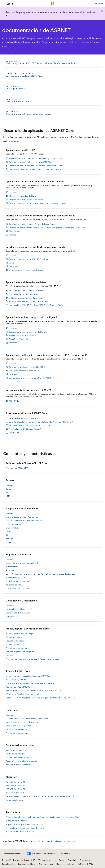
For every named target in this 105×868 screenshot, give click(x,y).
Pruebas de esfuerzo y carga (18, 648)
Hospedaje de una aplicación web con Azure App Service (30, 683)
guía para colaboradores (64, 841)
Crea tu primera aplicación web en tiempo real (29, 114)
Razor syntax (14, 231)
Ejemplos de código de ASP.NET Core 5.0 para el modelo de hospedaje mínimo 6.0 (40, 796)
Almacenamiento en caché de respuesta (23, 722)
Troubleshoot (11, 616)
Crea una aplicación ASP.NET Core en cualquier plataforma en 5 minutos (42, 63)
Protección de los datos (16, 577)
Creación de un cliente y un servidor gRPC (27, 367)
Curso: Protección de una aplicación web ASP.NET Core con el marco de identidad (40, 574)
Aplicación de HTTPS (14, 585)
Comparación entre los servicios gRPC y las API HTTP (31, 378)
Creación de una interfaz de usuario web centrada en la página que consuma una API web (47, 228)
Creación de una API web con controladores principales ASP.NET (36, 166)
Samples (13, 343)
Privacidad (84, 860)
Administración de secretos (17, 581)
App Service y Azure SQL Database (20, 687)
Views (11, 263)
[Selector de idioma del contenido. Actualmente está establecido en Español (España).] (12, 854)
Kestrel (9, 489)
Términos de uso (46, 864)
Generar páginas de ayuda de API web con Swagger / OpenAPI (36, 169)
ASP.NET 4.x (14, 401)
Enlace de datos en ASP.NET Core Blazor (26, 291)
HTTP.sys (9, 496)
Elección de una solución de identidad (22, 563)
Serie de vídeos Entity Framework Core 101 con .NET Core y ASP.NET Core (40, 422)
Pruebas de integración (15, 644)
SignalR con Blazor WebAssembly (23, 336)
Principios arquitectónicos (17, 821)
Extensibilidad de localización (18, 613)
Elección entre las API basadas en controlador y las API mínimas (36, 159)
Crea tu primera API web (18, 101)
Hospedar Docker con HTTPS (18, 588)
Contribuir (72, 860)
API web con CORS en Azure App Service (23, 694)
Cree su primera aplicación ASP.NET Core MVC (29, 259)
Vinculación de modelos (16, 750)
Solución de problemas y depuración (21, 652)
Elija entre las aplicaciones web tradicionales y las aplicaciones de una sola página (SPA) (42, 817)
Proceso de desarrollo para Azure (20, 832)
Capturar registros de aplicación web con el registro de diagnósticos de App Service (41, 698)
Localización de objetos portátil (19, 609)
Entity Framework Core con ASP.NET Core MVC (29, 302)
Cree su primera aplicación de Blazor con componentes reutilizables (37, 203)
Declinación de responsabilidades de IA (19, 860)
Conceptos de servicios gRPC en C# (24, 371)
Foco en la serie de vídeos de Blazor (24, 429)
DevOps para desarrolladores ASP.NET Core (24, 520)
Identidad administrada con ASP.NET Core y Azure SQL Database (33, 690)
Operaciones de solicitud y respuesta (21, 761)
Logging (9, 655)
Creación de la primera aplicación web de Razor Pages (32, 224)
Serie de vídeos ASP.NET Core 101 (23, 418)
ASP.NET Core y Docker (16, 680)
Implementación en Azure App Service (22, 517)
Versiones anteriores (14, 800)
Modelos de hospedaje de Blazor (23, 196)
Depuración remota (14, 637)
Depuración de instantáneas (17, 641)
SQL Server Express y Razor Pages (23, 294)
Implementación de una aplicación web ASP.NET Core (28, 676)
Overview (13, 192)
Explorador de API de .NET (17, 468)
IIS (7, 492)
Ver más (12, 235)
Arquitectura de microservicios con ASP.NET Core (30, 425)
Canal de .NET (15, 433)
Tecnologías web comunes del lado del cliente (25, 828)
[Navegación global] (3, 4)
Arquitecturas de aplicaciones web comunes (24, 824)
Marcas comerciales (64, 864)
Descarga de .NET (14, 89)
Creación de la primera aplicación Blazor (26, 200)
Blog (61, 860)
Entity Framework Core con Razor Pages (26, 298)
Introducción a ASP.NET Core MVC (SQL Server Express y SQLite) (37, 305)
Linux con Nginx (12, 528)
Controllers (14, 266)
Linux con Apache (13, 524)
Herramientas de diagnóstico (18, 729)
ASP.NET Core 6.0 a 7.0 (15, 789)
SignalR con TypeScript (19, 339)
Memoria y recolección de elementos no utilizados (27, 719)
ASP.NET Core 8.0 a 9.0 (15, 782)
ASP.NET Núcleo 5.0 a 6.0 (16, 793)
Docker (9, 542)
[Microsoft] (53, 4)
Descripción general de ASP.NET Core (24, 76)
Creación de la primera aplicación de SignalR (28, 332)
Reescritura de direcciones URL (19, 765)
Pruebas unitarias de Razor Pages (20, 634)
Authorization (11, 570)
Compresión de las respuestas (18, 726)
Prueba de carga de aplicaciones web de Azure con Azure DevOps (34, 659)
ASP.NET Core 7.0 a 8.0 (15, 785)
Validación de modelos (15, 754)
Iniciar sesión (97, 4)
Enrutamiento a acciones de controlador (26, 270)
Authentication (12, 567)
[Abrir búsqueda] (88, 4)
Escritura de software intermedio (19, 757)
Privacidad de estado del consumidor (18, 864)
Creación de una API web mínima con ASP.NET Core (31, 162)
